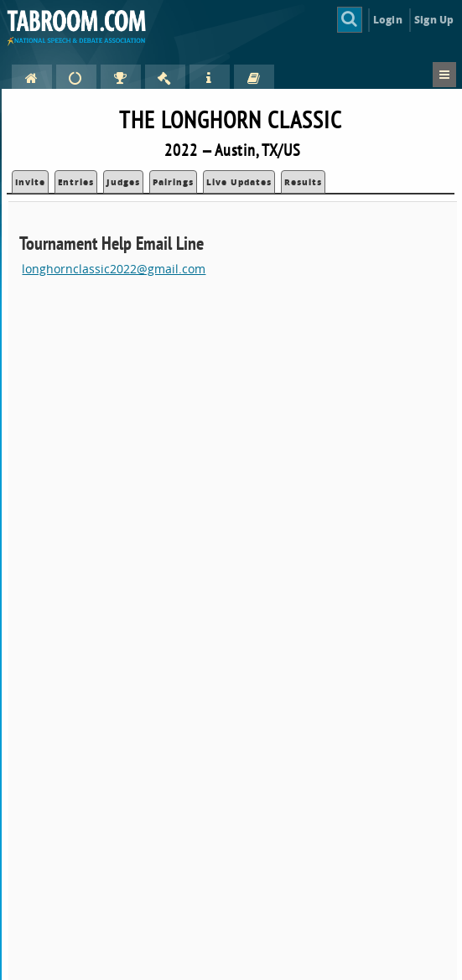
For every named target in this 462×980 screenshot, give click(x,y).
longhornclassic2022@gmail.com (114, 269)
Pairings (173, 182)
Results (303, 182)
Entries (76, 182)
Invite (30, 182)
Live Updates (239, 182)
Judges (123, 182)
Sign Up (434, 20)
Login (388, 20)
